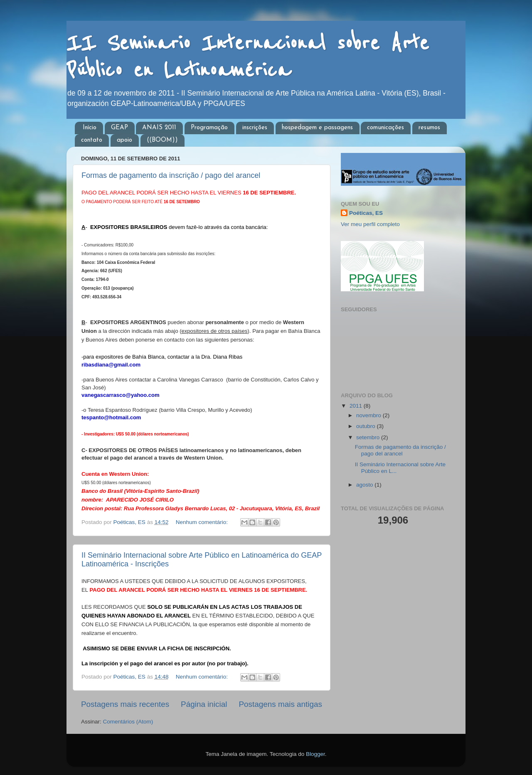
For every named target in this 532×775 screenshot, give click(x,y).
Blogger (315, 754)
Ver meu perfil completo (370, 224)
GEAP (119, 128)
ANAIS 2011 (159, 128)
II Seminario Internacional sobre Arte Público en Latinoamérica (248, 57)
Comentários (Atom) (128, 722)
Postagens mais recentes (125, 704)
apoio (124, 140)
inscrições (255, 128)
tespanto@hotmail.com (111, 417)
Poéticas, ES (366, 213)
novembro (369, 415)
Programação (209, 128)
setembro (369, 437)
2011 (357, 406)
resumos (429, 128)
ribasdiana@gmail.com (111, 365)
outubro (367, 426)
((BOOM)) (162, 140)
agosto (365, 485)
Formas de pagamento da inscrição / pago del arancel (171, 175)
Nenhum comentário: (203, 522)
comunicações (385, 128)
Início (90, 128)
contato (92, 140)
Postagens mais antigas (280, 704)
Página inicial (204, 704)
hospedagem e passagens (317, 128)
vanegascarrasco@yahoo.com (121, 395)
